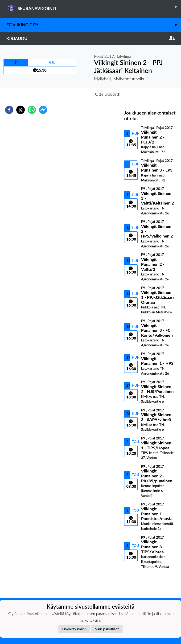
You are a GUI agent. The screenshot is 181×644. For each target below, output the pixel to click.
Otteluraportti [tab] (108, 94)
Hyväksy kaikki (74, 629)
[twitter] (21, 110)
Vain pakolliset (107, 629)
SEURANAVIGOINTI (94, 7)
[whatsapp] (32, 110)
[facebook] (9, 110)
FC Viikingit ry (94, 25)
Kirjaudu (90, 38)
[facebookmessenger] (43, 110)
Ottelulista (139, 582)
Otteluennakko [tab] (74, 94)
